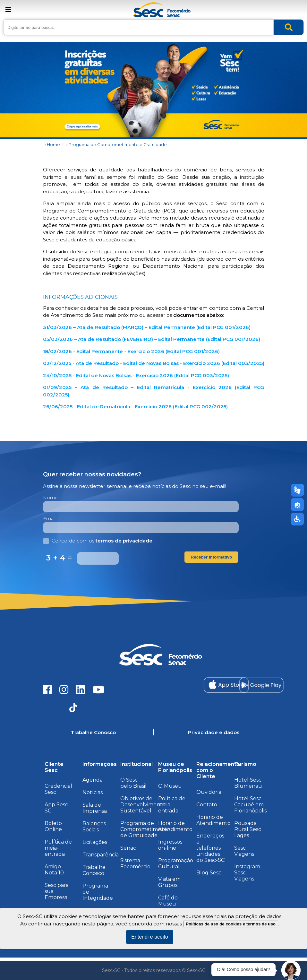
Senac (128, 848)
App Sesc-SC (57, 808)
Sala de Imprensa (95, 808)
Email (49, 518)
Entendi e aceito (150, 937)
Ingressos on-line (170, 845)
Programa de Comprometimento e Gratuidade (118, 144)
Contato (207, 805)
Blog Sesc (209, 873)
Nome (50, 498)
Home (53, 144)
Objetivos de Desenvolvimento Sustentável (143, 805)
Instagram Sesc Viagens (247, 873)
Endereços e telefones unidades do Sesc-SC (210, 848)
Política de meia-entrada (58, 848)
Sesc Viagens (244, 851)
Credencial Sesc (58, 789)
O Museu (170, 786)
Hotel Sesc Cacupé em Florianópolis (250, 805)
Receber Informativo (212, 557)
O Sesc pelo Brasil (133, 783)
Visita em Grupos (169, 882)
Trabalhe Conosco (94, 870)
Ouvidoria (209, 792)
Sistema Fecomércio (135, 863)
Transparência (101, 855)
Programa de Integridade (98, 892)
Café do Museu (168, 901)
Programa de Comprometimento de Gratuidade (145, 829)
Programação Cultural (176, 863)
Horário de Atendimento (175, 826)
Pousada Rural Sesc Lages (248, 829)
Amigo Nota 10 (54, 870)
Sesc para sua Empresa (57, 891)
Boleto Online (53, 826)
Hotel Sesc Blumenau (248, 783)
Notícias (93, 792)
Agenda (93, 780)
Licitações (95, 842)
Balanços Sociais (94, 827)
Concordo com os (98, 541)
